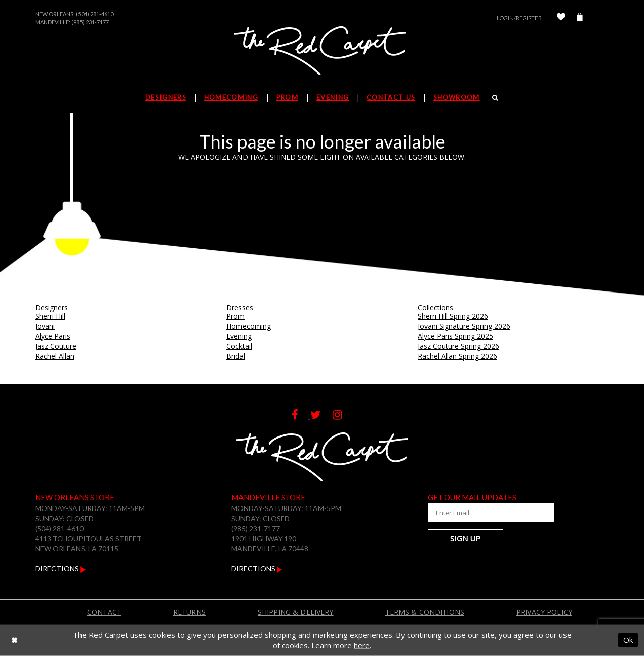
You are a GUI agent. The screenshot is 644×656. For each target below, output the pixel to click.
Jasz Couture (56, 346)
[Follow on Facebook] (301, 416)
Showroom (456, 97)
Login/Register (519, 18)
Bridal (236, 356)
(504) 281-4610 (95, 14)
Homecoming (249, 326)
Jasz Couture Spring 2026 (458, 346)
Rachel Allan (55, 356)
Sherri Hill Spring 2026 (453, 316)
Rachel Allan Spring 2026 (457, 356)
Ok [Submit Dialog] (628, 640)
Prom (235, 316)
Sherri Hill (50, 316)
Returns (189, 612)
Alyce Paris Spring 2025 (455, 336)
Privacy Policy (544, 612)
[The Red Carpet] (322, 51)
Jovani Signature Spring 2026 (464, 326)
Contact (104, 612)
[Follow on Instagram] (342, 416)
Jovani (45, 326)
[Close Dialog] (14, 640)
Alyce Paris (53, 336)
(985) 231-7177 (90, 22)
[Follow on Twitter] (321, 416)
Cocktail (239, 346)
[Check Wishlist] (561, 18)
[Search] (495, 97)
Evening (239, 336)
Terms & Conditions (425, 612)
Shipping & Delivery (296, 612)
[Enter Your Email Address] (488, 513)
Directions (61, 569)
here (362, 645)
